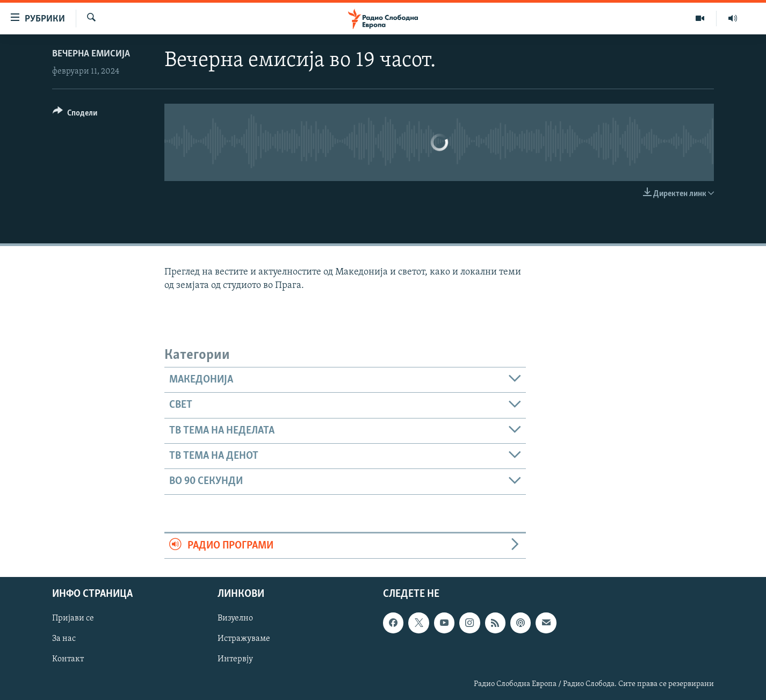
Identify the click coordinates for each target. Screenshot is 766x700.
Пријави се (73, 618)
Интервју (235, 660)
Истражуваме (244, 639)
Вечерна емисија (91, 54)
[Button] (75, 115)
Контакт (68, 660)
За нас (64, 639)
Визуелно (235, 618)
